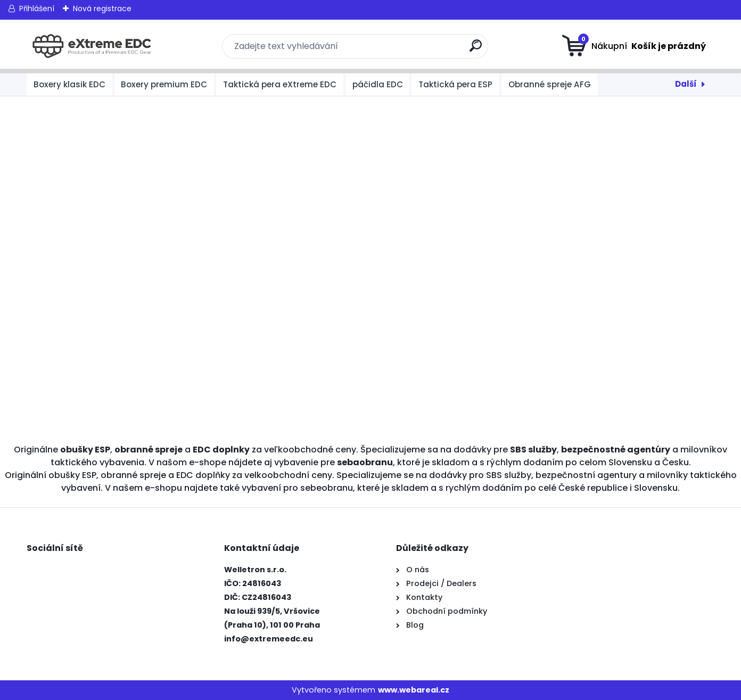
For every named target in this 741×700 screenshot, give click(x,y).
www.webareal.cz (414, 690)
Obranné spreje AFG (550, 84)
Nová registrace (102, 9)
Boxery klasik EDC (69, 84)
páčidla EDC (378, 84)
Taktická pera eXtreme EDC (280, 84)
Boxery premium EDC (164, 84)
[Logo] (92, 46)
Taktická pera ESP (455, 84)
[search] (476, 50)
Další (686, 84)
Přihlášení (37, 9)
